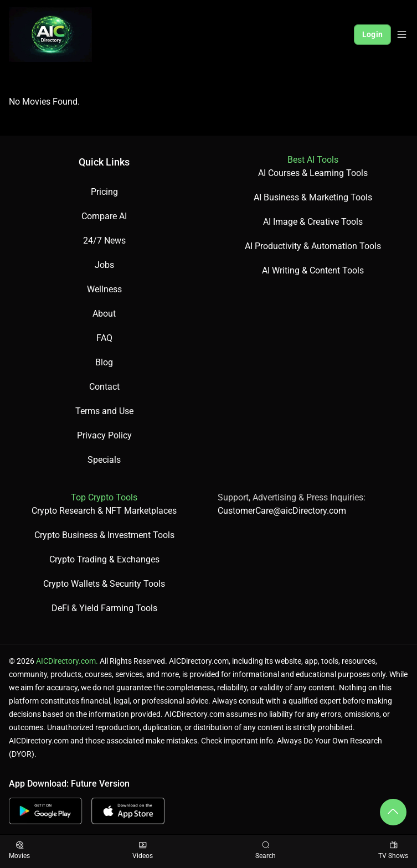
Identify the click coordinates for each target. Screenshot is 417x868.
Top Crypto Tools (104, 497)
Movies (19, 851)
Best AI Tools (313, 160)
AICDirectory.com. (67, 661)
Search (266, 851)
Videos (143, 851)
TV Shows (393, 851)
